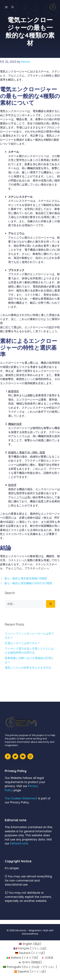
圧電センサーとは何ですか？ (22, 643)
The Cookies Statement (21, 798)
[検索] (51, 604)
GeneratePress (30, 934)
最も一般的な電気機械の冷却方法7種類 (28, 583)
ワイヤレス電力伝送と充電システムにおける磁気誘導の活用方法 (29, 651)
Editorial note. (19, 843)
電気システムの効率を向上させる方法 (28, 668)
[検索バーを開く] (13, 7)
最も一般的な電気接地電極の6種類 (26, 578)
